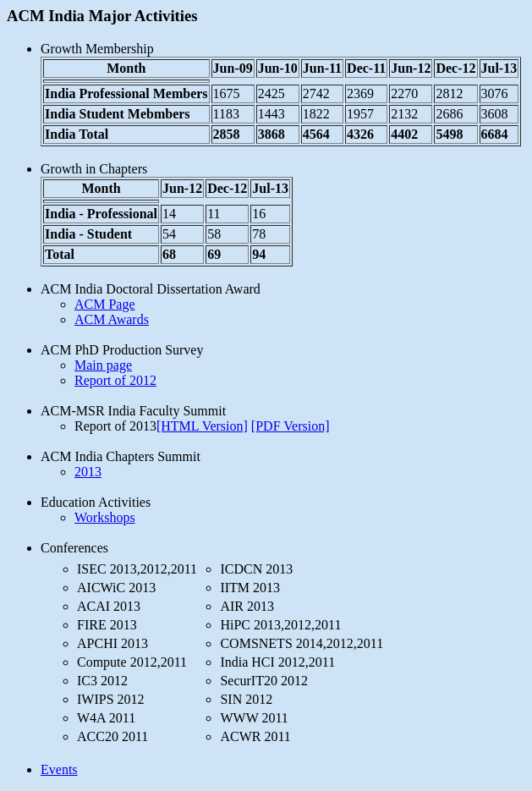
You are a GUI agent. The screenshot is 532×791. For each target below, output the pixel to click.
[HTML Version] (202, 426)
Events (59, 769)
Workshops (105, 517)
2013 (88, 472)
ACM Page (105, 304)
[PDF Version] (291, 426)
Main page (103, 365)
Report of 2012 (115, 380)
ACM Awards (112, 319)
